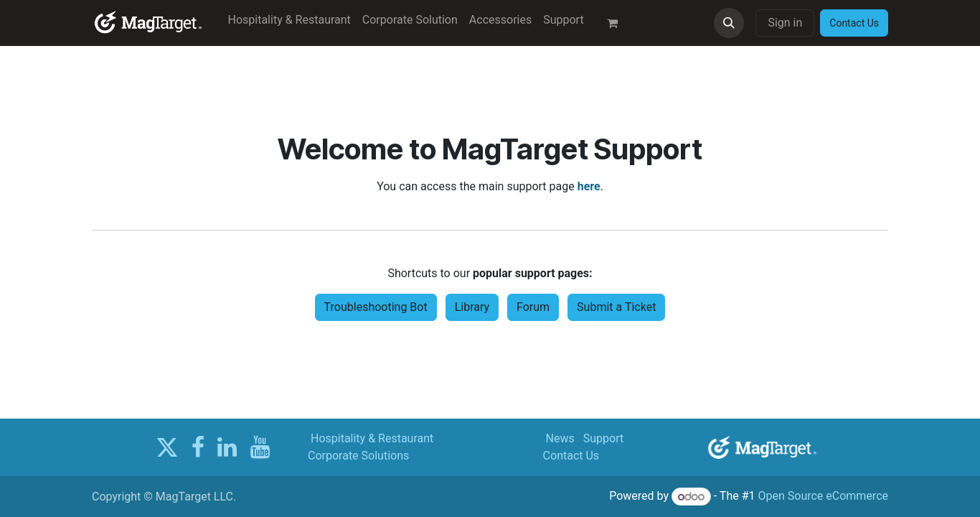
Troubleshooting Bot (376, 307)
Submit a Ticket (616, 307)
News (560, 438)
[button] (729, 23)
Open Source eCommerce (823, 497)
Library (472, 307)
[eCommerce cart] (618, 23)
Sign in (785, 23)
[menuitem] (289, 20)
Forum (533, 307)
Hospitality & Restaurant (372, 438)
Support (603, 438)
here (589, 186)
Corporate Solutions (358, 456)
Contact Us (571, 456)
